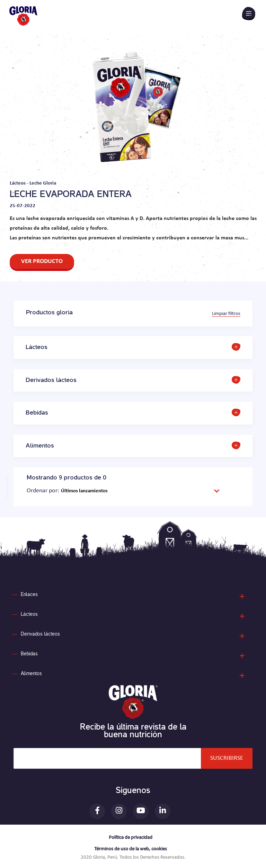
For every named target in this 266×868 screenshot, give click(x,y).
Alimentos (31, 674)
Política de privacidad (131, 838)
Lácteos (29, 615)
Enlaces (29, 595)
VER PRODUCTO (42, 261)
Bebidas (29, 654)
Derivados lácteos (40, 634)
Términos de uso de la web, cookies (131, 849)
